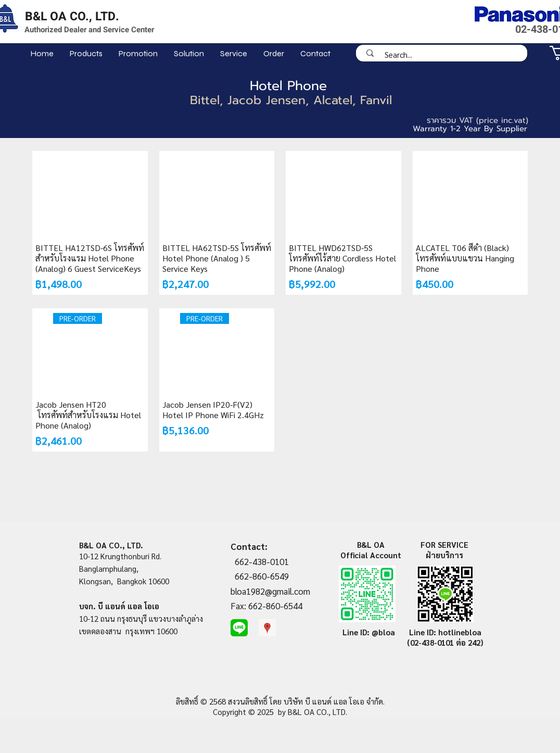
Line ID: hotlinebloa (445, 632)
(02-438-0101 (431, 642)
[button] (86, 53)
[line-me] (239, 628)
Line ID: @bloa (369, 632)
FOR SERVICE (444, 544)
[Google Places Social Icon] (267, 628)
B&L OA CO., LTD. (72, 17)
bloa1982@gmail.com (270, 591)
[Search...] (445, 54)
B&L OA (371, 544)
